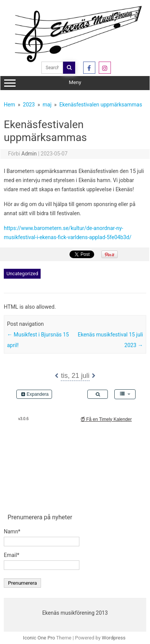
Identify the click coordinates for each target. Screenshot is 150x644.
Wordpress (114, 638)
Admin (29, 154)
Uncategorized (22, 274)
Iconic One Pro (39, 638)
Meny (75, 83)
